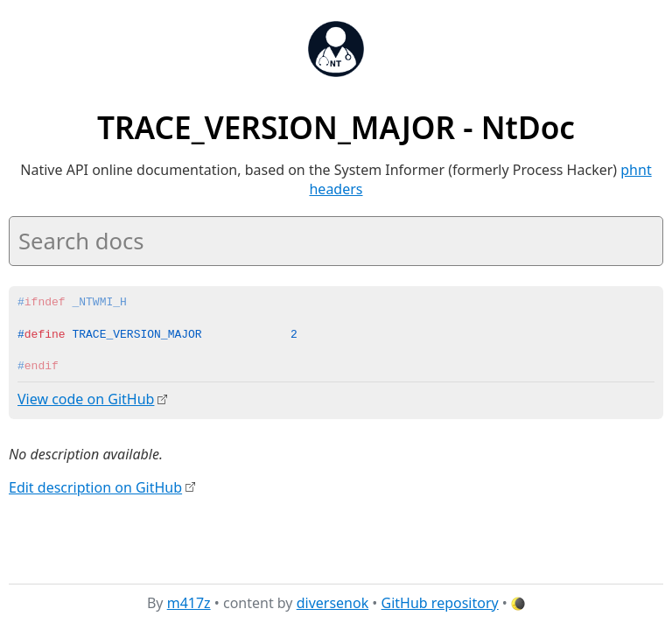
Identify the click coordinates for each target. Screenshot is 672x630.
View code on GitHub (86, 399)
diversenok (333, 603)
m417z (189, 603)
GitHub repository (440, 603)
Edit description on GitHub (95, 486)
